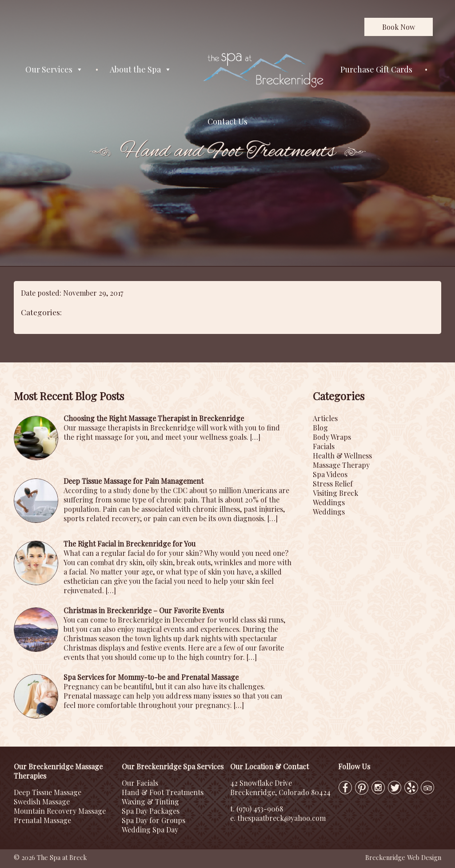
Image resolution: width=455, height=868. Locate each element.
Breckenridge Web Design (403, 857)
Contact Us (227, 121)
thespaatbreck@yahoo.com (281, 818)
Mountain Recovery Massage (60, 811)
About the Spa (141, 70)
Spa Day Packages (151, 811)
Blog (320, 428)
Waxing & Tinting (150, 802)
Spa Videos (330, 474)
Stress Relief (333, 484)
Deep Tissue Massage (48, 792)
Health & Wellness (342, 456)
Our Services (54, 70)
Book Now (399, 27)
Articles (325, 418)
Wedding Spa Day (150, 830)
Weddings (329, 502)
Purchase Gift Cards (376, 69)
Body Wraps (332, 437)
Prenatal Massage (42, 820)
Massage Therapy (341, 465)
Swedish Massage (42, 802)
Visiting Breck (335, 493)
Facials (324, 446)
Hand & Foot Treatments (163, 792)
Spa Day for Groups (154, 820)
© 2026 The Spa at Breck (50, 857)
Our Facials (140, 783)
